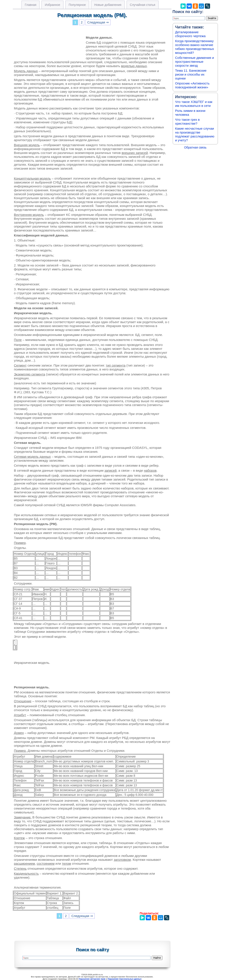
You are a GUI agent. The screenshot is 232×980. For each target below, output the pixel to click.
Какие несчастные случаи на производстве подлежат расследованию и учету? (195, 134)
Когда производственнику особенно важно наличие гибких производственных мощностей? (195, 47)
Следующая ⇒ (98, 22)
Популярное (77, 5)
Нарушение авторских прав (92, 979)
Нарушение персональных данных (125, 979)
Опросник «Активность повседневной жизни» (192, 85)
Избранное (52, 5)
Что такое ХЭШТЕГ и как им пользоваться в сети (194, 104)
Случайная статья (143, 5)
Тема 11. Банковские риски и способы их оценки (191, 74)
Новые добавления (108, 5)
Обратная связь (195, 147)
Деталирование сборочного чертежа (190, 34)
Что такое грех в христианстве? (187, 121)
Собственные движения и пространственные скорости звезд (195, 62)
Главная (31, 5)
